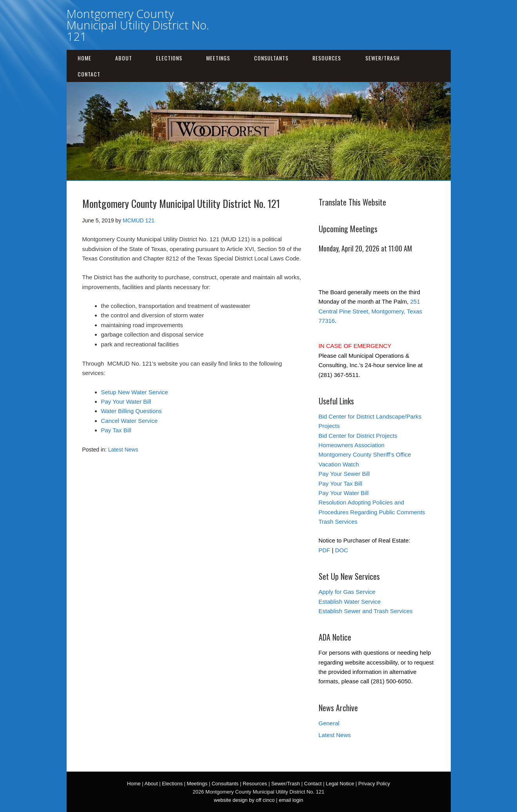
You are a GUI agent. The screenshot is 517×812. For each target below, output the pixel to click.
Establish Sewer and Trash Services (366, 611)
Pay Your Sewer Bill (344, 474)
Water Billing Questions (132, 411)
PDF (325, 550)
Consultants (271, 58)
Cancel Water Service (130, 421)
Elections (169, 58)
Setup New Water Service (135, 392)
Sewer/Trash (383, 58)
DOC (342, 550)
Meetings (218, 58)
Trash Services (338, 522)
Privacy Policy (374, 784)
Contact (89, 74)
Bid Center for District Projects (358, 436)
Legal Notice (340, 784)
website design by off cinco (244, 800)
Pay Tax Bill (116, 430)
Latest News (123, 450)
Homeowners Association (352, 445)
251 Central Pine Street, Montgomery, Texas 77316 (371, 311)
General (329, 723)
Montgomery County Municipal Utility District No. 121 (138, 25)
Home (84, 58)
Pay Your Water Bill (126, 401)
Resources (327, 58)
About (124, 58)
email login (291, 800)
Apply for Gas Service (347, 592)
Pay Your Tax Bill (340, 483)
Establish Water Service (350, 602)
